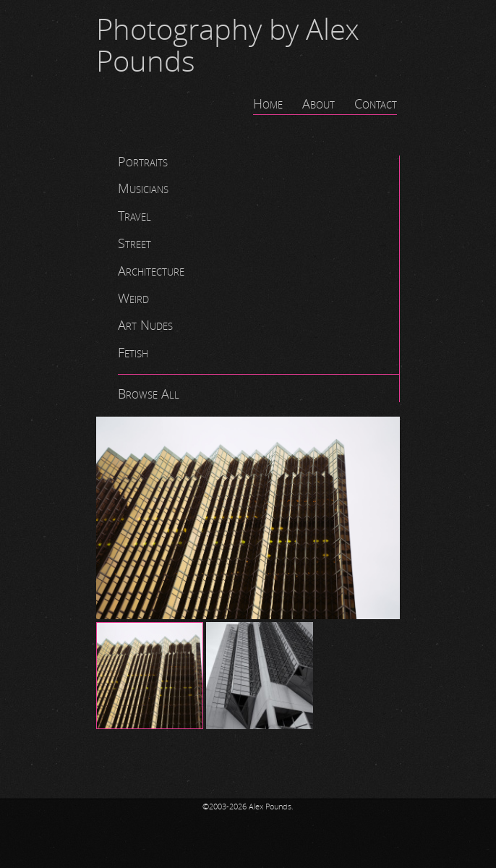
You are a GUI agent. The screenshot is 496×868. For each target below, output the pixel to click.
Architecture (151, 271)
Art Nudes (145, 325)
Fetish (133, 353)
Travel (134, 216)
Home (268, 104)
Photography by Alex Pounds (228, 46)
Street (134, 244)
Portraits (143, 162)
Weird (133, 299)
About (318, 104)
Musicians (143, 189)
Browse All (149, 394)
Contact (376, 104)
